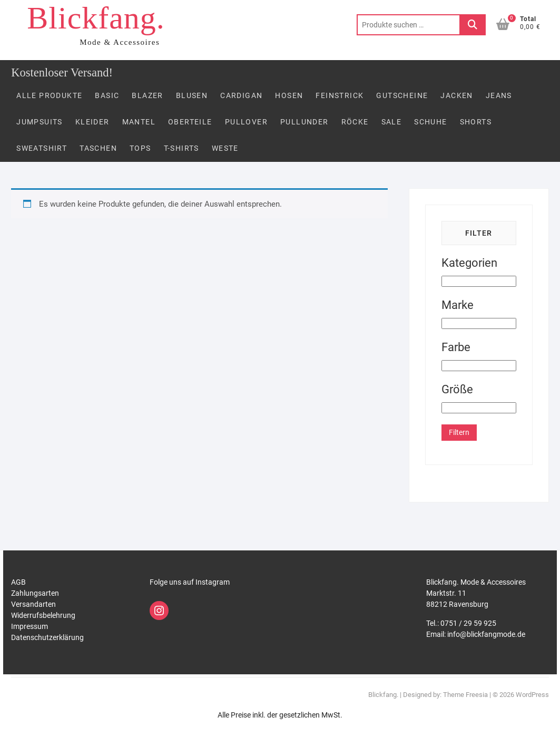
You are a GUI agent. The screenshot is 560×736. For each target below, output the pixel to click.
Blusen (192, 95)
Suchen (473, 25)
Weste (225, 148)
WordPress (532, 695)
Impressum (30, 626)
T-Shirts (181, 148)
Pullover (246, 122)
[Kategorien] (479, 281)
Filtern (459, 432)
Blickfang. (96, 18)
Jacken (456, 95)
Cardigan (241, 95)
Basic (107, 95)
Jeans (499, 95)
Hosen (289, 95)
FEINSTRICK (340, 95)
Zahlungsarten (35, 593)
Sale (392, 122)
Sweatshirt (42, 148)
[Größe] (479, 408)
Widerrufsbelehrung (43, 615)
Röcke (355, 122)
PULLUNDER (304, 122)
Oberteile (190, 122)
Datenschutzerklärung (47, 637)
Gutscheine (402, 95)
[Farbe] (479, 366)
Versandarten (33, 604)
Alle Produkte (49, 95)
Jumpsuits (40, 122)
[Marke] (479, 323)
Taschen (98, 148)
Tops (140, 148)
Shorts (476, 122)
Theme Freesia (465, 695)
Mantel (139, 122)
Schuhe (430, 122)
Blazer (147, 95)
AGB (18, 582)
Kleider (92, 122)
